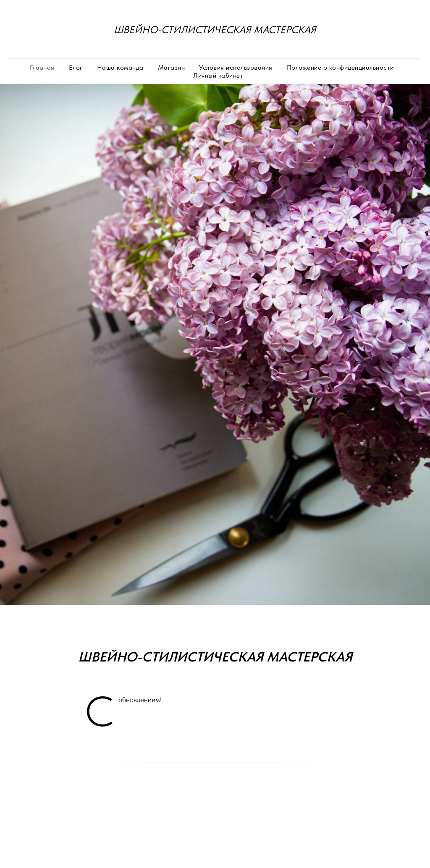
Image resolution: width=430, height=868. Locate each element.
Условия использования (236, 67)
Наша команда (120, 67)
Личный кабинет (218, 75)
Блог (76, 67)
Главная (42, 67)
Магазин (172, 67)
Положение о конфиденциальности (340, 67)
